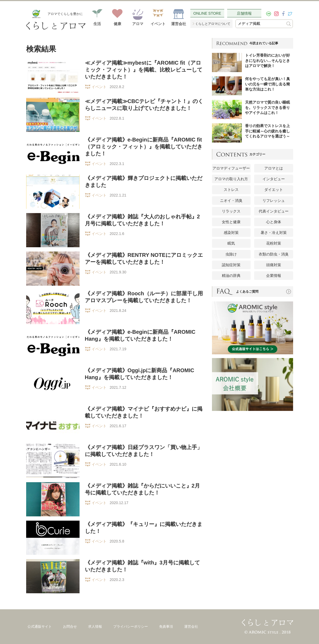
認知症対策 (231, 265)
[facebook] (283, 14)
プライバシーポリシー (131, 627)
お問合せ (70, 627)
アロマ (138, 24)
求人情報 (95, 627)
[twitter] (290, 14)
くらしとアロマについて (213, 24)
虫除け (231, 254)
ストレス (231, 190)
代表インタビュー (274, 211)
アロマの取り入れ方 (231, 179)
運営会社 (179, 24)
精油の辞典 (231, 276)
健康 (117, 24)
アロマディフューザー (231, 168)
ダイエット (274, 190)
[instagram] (276, 14)
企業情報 (274, 276)
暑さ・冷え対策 (274, 233)
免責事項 (166, 627)
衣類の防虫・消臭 (274, 254)
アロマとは (274, 168)
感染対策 (231, 233)
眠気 (231, 243)
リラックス (231, 211)
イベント (158, 24)
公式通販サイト (40, 627)
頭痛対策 (274, 265)
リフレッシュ (274, 201)
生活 (97, 24)
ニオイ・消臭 (231, 201)
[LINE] (269, 14)
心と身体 (274, 222)
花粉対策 (274, 243)
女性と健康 (231, 222)
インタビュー (274, 179)
